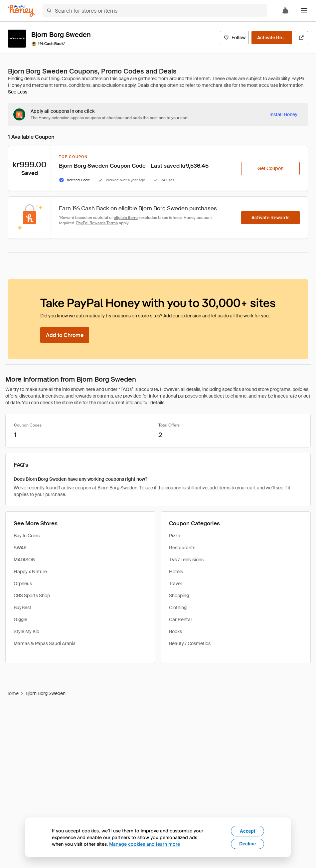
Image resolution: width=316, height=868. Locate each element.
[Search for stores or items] (155, 11)
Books (175, 631)
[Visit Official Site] (301, 38)
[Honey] (21, 11)
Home (12, 693)
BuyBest (22, 608)
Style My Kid (26, 631)
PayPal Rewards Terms (97, 223)
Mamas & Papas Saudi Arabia (45, 643)
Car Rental (180, 619)
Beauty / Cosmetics (190, 643)
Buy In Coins (27, 536)
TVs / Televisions (186, 560)
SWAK (20, 548)
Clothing (178, 608)
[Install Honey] (283, 114)
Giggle (20, 619)
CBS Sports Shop (32, 596)
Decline (247, 844)
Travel (175, 584)
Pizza (175, 536)
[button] (304, 11)
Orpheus (23, 584)
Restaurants (182, 548)
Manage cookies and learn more (145, 844)
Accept (248, 831)
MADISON (25, 560)
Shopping (179, 596)
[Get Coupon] (270, 168)
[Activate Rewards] (272, 38)
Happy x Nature (30, 572)
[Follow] (234, 38)
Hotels (176, 572)
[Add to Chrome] (65, 335)
